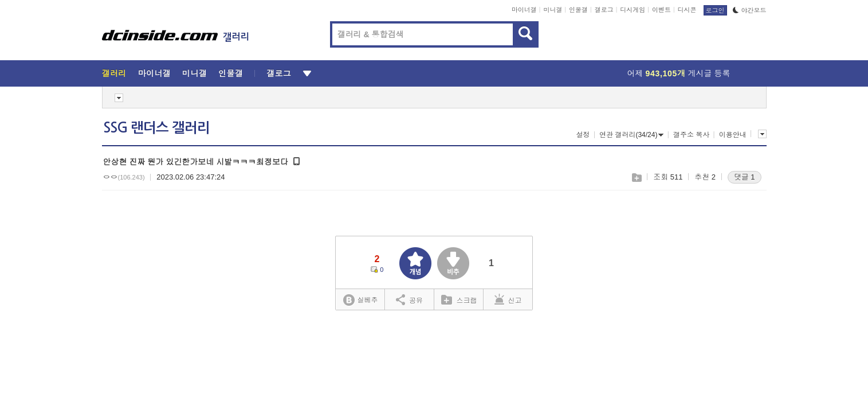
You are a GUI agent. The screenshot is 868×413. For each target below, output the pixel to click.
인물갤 (578, 10)
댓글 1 (745, 177)
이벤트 (661, 10)
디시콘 (687, 10)
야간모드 (750, 10)
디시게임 (633, 10)
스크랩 (636, 178)
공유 (409, 299)
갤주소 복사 (691, 135)
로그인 (715, 10)
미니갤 (553, 10)
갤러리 (114, 73)
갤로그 (604, 10)
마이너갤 (524, 10)
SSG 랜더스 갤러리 (156, 128)
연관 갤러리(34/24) (631, 135)
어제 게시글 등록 (679, 73)
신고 (508, 299)
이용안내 (733, 135)
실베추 (360, 300)
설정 (583, 135)
